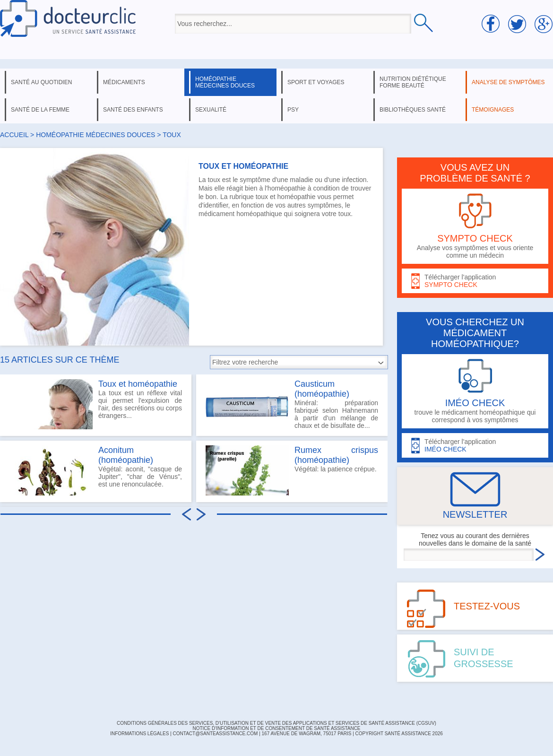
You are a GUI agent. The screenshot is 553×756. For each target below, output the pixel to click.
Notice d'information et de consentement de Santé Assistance (276, 728)
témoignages (493, 110)
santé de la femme (40, 110)
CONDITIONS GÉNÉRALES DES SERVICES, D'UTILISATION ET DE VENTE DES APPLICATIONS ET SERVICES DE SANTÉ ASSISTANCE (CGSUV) (276, 723)
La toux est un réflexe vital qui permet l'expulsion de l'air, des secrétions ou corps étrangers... (96, 404)
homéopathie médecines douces (225, 82)
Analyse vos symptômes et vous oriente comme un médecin (475, 226)
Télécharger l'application (475, 281)
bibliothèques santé (413, 110)
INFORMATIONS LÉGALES (139, 734)
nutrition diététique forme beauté (413, 82)
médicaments (124, 82)
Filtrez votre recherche (245, 362)
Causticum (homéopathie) (322, 389)
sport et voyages (316, 82)
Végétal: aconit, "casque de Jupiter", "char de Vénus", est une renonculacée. (96, 470)
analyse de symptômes (508, 82)
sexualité (211, 110)
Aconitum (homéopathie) (126, 455)
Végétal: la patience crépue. (292, 470)
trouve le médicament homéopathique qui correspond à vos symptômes (475, 391)
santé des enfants (133, 110)
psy (293, 110)
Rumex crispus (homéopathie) (336, 455)
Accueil (14, 135)
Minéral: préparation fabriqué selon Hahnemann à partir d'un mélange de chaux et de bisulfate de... (292, 404)
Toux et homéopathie (138, 384)
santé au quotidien (41, 82)
